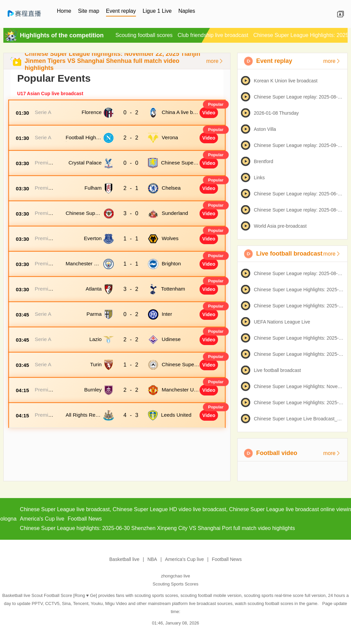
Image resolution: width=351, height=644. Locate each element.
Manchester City (83, 267)
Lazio (96, 339)
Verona (170, 137)
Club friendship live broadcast (213, 35)
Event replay (121, 11)
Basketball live (125, 559)
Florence (92, 112)
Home (64, 11)
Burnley (93, 390)
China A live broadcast (180, 115)
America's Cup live (184, 559)
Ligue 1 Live (157, 11)
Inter (167, 314)
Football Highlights (83, 140)
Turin (96, 364)
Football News (227, 559)
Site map (89, 11)
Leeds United (176, 415)
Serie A (43, 112)
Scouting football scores (144, 35)
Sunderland (175, 213)
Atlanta (94, 289)
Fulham (93, 188)
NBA (152, 559)
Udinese (171, 339)
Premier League (44, 166)
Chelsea (171, 188)
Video (209, 113)
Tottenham (173, 289)
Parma (94, 314)
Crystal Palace (85, 163)
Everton (93, 238)
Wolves (170, 238)
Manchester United (181, 393)
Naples (187, 11)
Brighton (171, 263)
